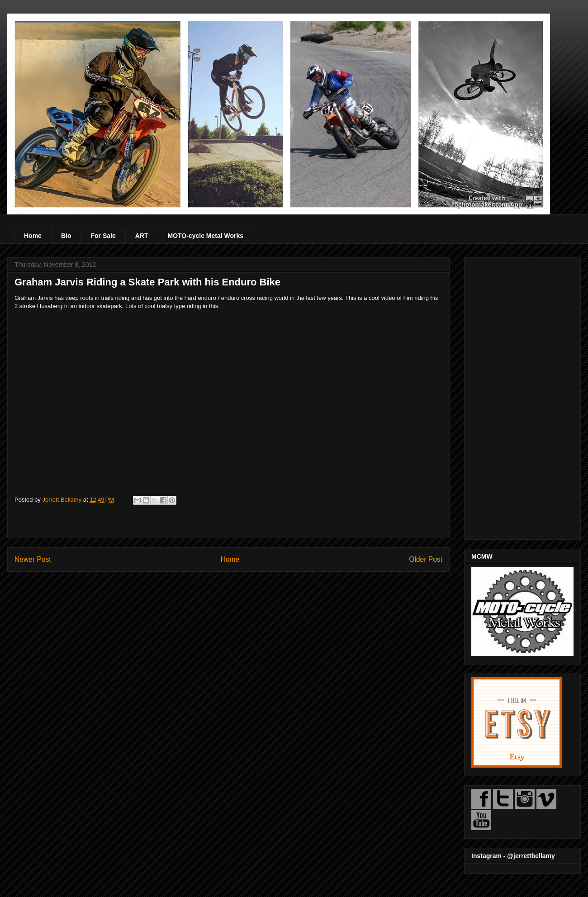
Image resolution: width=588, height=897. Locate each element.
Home (33, 236)
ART (142, 236)
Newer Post (33, 559)
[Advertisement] (522, 397)
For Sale (103, 236)
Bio (66, 236)
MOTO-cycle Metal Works (206, 236)
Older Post (426, 559)
